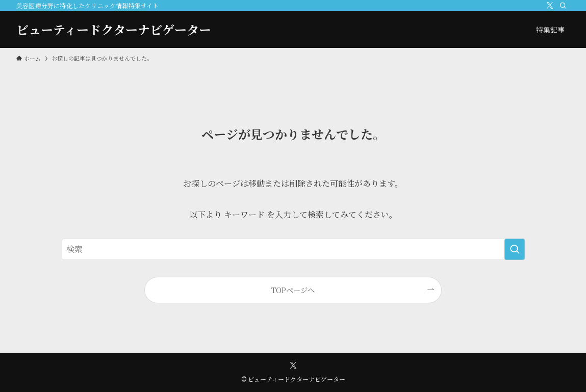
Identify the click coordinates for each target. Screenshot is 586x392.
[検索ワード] (293, 249)
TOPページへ (293, 290)
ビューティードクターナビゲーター (114, 30)
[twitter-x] (550, 6)
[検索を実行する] (515, 249)
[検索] (563, 6)
